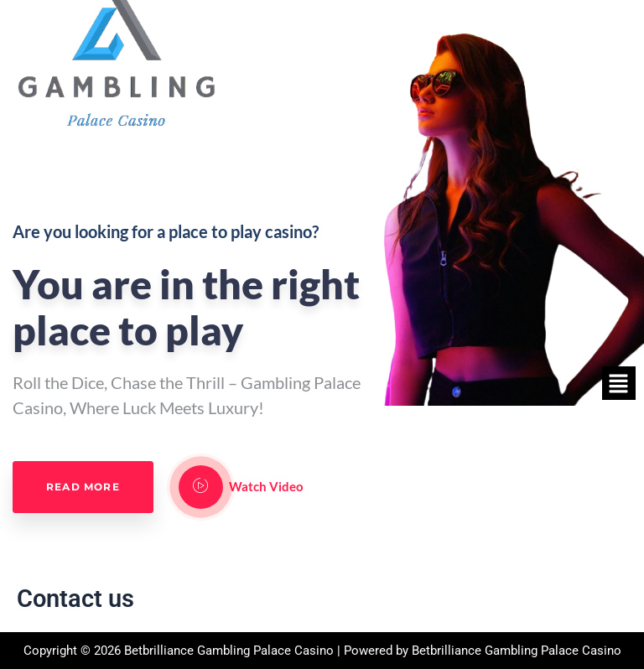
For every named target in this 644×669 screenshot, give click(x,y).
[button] (619, 383)
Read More (83, 487)
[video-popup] (201, 487)
